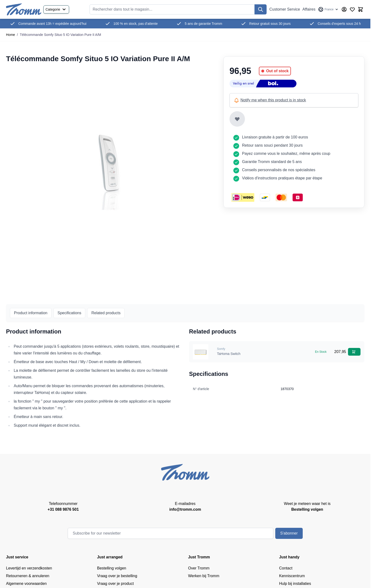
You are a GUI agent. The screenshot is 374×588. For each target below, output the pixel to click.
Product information (31, 313)
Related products (106, 313)
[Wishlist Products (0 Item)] (352, 9)
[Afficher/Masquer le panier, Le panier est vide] (361, 9)
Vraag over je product (115, 584)
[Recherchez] (261, 9)
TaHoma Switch (229, 354)
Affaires (309, 9)
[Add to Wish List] (237, 119)
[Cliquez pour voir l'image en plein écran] (110, 167)
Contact (286, 568)
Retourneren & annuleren (28, 576)
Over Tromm (199, 568)
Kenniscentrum (292, 576)
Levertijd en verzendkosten (29, 568)
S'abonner (289, 533)
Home (10, 35)
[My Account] (344, 9)
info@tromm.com (185, 509)
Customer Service (285, 9)
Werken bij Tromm (204, 576)
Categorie (56, 9)
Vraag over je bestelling (117, 576)
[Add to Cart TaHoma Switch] (354, 352)
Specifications (69, 313)
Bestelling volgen (112, 568)
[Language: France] (328, 9)
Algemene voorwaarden (26, 584)
